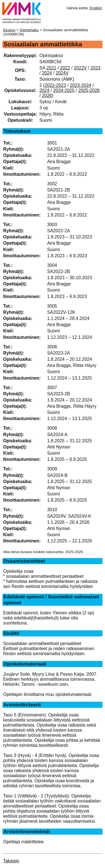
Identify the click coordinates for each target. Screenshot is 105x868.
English (96, 8)
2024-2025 (64, 90)
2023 (95, 68)
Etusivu (9, 30)
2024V (62, 73)
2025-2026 (89, 90)
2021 (52, 68)
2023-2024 (81, 85)
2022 (65, 68)
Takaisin (11, 861)
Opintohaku (29, 30)
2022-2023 (55, 85)
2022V (80, 68)
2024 (47, 73)
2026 (47, 95)
